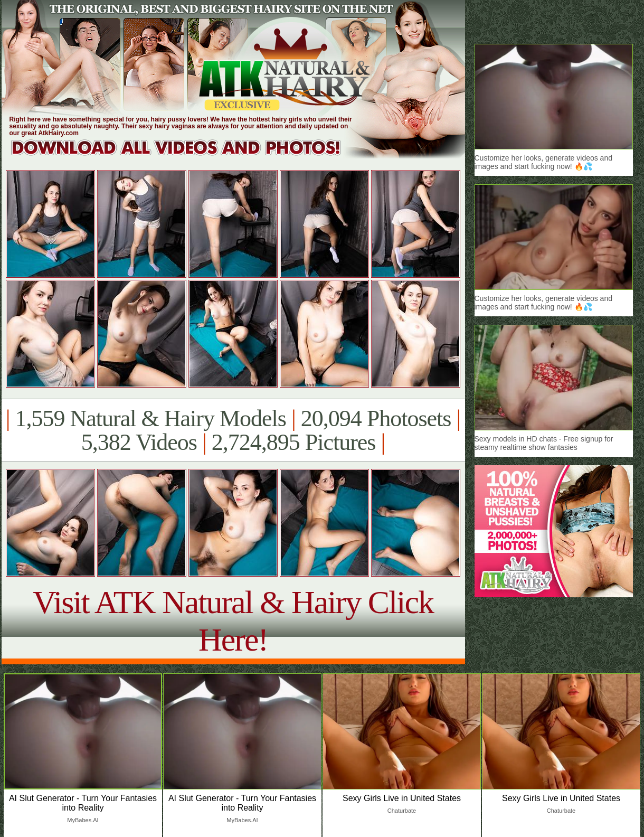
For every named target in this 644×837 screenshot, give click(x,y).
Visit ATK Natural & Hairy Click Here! (233, 621)
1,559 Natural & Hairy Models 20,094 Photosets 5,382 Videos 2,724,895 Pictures (233, 430)
